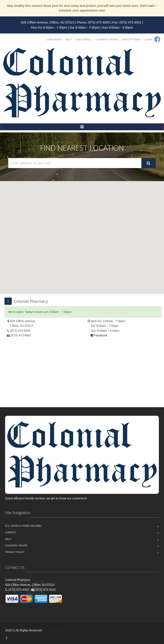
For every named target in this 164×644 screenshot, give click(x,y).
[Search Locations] (75, 163)
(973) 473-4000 (20, 331)
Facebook (99, 335)
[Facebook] (157, 39)
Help (68, 39)
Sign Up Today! (131, 39)
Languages (54, 39)
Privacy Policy (15, 552)
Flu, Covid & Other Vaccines (23, 526)
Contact (11, 532)
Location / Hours (107, 39)
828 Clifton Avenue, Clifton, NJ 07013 (48, 22)
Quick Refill (84, 39)
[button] (82, 234)
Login (148, 39)
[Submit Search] (149, 163)
